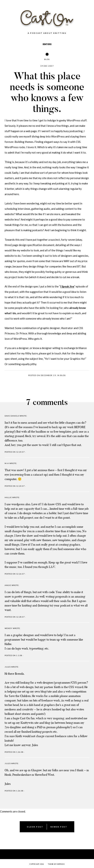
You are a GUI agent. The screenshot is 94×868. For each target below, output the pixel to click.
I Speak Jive (67, 286)
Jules (8, 667)
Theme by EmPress (56, 864)
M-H (7, 463)
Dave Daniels (12, 416)
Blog (47, 59)
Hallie (8, 497)
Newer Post (59, 827)
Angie (8, 585)
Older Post (35, 827)
